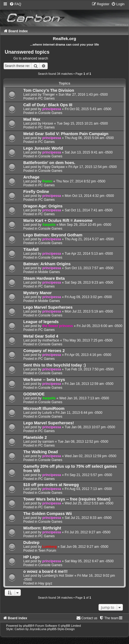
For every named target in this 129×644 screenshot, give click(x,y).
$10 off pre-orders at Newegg (51, 485)
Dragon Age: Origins (43, 206)
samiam (48, 442)
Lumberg (50, 547)
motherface (51, 340)
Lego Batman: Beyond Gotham (53, 235)
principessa (52, 109)
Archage (31, 177)
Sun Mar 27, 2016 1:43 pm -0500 (83, 95)
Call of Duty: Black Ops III (48, 105)
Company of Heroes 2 (44, 351)
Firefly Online (36, 192)
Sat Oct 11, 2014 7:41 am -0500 (88, 210)
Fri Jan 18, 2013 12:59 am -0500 (89, 384)
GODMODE (34, 394)
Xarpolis (49, 225)
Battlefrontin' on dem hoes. (49, 163)
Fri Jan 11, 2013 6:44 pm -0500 (79, 413)
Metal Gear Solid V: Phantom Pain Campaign (66, 134)
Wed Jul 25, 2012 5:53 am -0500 (89, 503)
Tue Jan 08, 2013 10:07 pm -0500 (90, 427)
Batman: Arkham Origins (47, 264)
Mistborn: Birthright (42, 528)
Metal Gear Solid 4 (41, 336)
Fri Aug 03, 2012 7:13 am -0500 (88, 489)
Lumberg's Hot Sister (58, 576)
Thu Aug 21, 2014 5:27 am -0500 (89, 239)
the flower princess (58, 326)
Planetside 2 (35, 437)
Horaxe (48, 123)
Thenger (49, 95)
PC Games (46, 98)
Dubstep (31, 543)
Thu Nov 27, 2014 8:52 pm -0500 (81, 181)
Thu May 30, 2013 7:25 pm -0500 (88, 340)
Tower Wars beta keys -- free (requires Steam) (67, 499)
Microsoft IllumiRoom (44, 408)
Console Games (50, 113)
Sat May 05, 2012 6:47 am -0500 (89, 561)
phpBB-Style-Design (61, 629)
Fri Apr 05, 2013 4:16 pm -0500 (88, 355)
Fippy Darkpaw (54, 167)
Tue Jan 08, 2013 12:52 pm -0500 (83, 442)
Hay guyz (45, 583)
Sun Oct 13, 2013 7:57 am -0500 (89, 268)
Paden (47, 181)
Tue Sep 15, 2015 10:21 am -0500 (82, 123)
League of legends (41, 322)
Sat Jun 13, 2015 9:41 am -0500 (89, 152)
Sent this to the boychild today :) (55, 365)
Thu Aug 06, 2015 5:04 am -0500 (89, 138)
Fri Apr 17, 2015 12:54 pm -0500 (93, 167)
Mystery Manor (37, 293)
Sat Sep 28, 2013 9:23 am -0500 (89, 283)
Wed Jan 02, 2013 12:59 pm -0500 (90, 456)
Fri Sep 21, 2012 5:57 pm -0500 (88, 475)
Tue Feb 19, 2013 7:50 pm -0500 (89, 369)
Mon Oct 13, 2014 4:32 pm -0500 (89, 196)
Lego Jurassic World (43, 148)
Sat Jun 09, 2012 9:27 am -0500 (84, 547)
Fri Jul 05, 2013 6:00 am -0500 (99, 326)
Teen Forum (47, 551)
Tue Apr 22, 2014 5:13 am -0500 (89, 254)
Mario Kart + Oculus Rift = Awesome (58, 221)
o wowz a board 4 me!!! (45, 571)
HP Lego (31, 557)
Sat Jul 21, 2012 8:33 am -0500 (88, 518)
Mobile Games (49, 272)
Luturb (47, 413)
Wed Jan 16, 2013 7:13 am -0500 (84, 398)
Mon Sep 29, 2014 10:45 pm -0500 (85, 225)
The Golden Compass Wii (48, 514)
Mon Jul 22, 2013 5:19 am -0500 (89, 311)
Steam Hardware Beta (44, 278)
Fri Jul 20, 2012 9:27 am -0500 (88, 532)
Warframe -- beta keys (44, 380)
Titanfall (31, 249)
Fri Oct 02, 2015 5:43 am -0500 (88, 109)
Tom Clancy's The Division (49, 90)
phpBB (28, 626)
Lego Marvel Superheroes (48, 307)
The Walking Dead (41, 452)
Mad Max (32, 119)
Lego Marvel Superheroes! (49, 423)
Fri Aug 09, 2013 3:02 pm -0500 (88, 297)
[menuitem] (15, 4)
